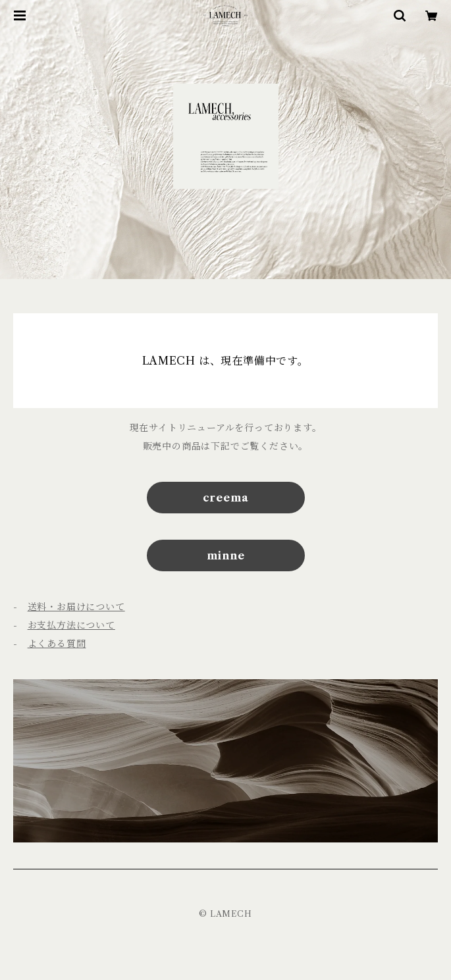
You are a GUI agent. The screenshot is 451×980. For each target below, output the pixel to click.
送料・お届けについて (76, 607)
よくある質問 (57, 644)
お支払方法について (71, 625)
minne (226, 555)
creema (226, 498)
